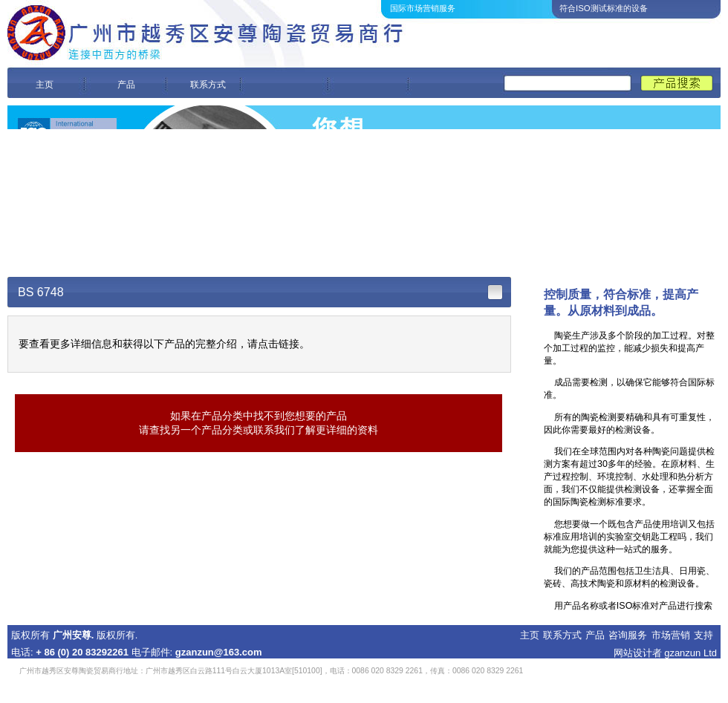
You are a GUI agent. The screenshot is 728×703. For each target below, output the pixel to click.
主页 (45, 85)
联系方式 (208, 85)
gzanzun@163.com (219, 652)
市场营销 (671, 635)
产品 (126, 85)
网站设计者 (638, 653)
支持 (703, 635)
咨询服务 (628, 635)
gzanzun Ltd (690, 653)
